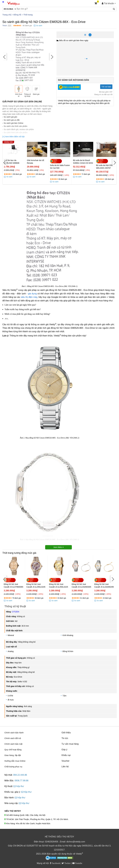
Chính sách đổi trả (13, 738)
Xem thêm (58, 547)
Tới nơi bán (106, 87)
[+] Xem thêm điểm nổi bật (13, 137)
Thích (5, 26)
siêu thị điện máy (29, 297)
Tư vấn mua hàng (70, 744)
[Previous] (4, 57)
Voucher (65, 761)
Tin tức (65, 738)
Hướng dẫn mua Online (15, 761)
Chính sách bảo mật (13, 744)
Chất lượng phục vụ (13, 767)
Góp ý (64, 750)
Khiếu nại (66, 755)
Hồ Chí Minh (69, 33)
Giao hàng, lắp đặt (13, 755)
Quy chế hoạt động (13, 750)
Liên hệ (65, 767)
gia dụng (32, 294)
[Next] (52, 57)
